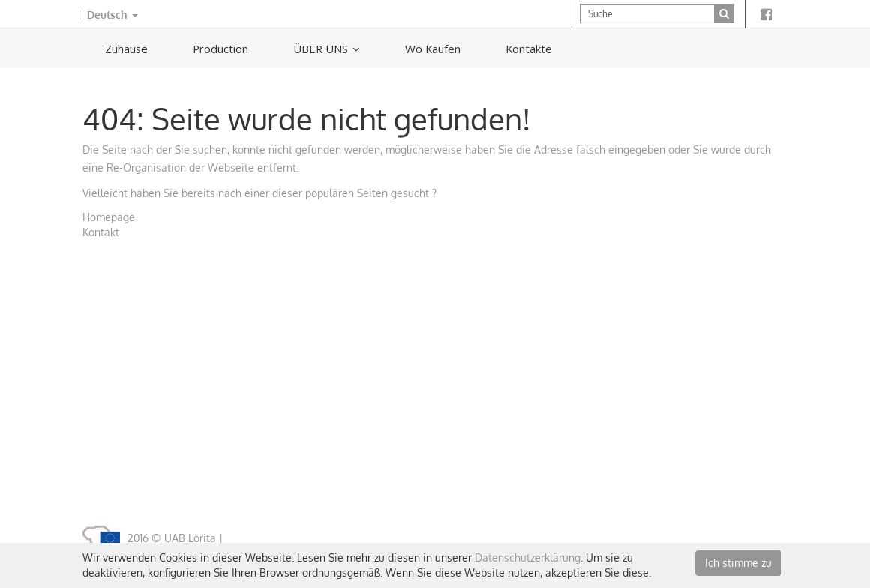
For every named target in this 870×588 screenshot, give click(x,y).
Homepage (109, 217)
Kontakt (101, 232)
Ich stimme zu (738, 563)
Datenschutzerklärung (528, 558)
